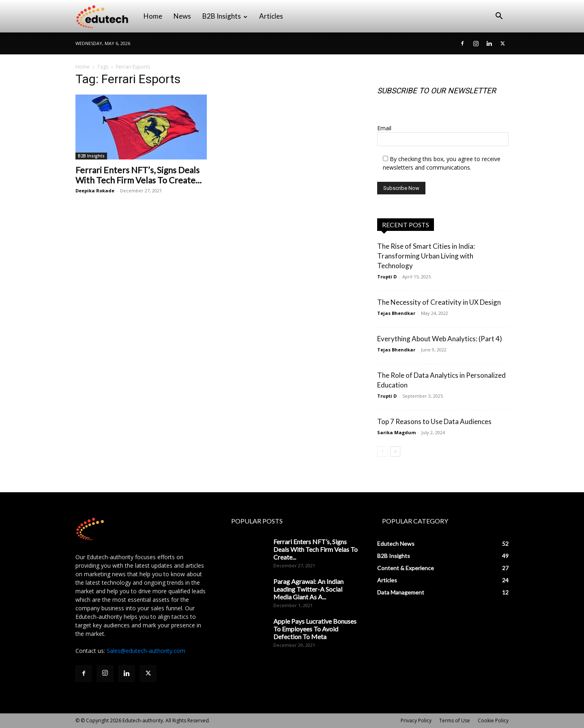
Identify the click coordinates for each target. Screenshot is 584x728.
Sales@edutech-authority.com (146, 651)
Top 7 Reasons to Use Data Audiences (434, 421)
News (182, 16)
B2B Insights (225, 16)
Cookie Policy (493, 720)
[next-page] (395, 451)
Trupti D (387, 277)
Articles (271, 16)
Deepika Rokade (95, 191)
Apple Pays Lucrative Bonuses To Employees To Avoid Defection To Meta (315, 629)
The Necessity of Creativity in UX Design (439, 302)
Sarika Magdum (396, 432)
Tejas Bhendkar (396, 313)
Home (153, 16)
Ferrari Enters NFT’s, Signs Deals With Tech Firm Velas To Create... (138, 175)
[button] (499, 17)
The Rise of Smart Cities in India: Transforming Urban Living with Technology (426, 256)
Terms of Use (455, 720)
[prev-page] (382, 451)
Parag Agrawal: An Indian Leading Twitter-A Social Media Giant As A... (308, 589)
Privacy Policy (416, 720)
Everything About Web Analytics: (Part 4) (440, 339)
